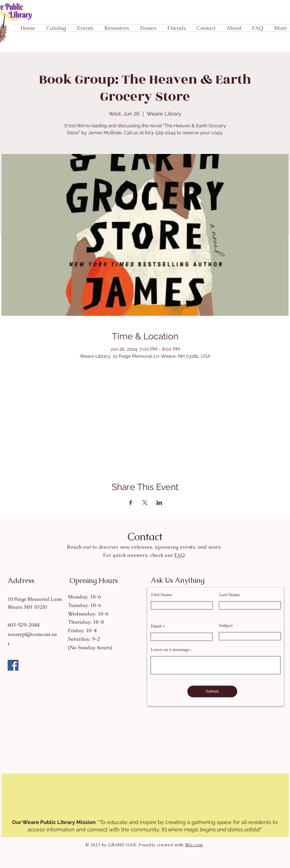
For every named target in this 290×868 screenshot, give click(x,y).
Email (156, 626)
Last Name (229, 595)
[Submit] (212, 691)
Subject (226, 625)
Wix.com (194, 845)
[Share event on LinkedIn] (159, 503)
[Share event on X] (145, 503)
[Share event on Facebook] (131, 503)
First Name (162, 595)
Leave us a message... (171, 650)
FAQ (180, 555)
